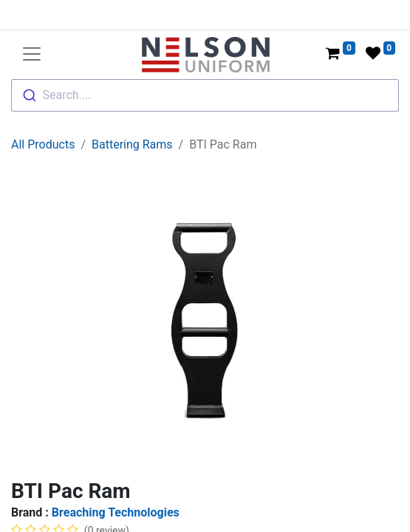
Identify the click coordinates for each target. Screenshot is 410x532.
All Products (43, 144)
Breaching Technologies (116, 512)
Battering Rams (132, 144)
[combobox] (205, 95)
